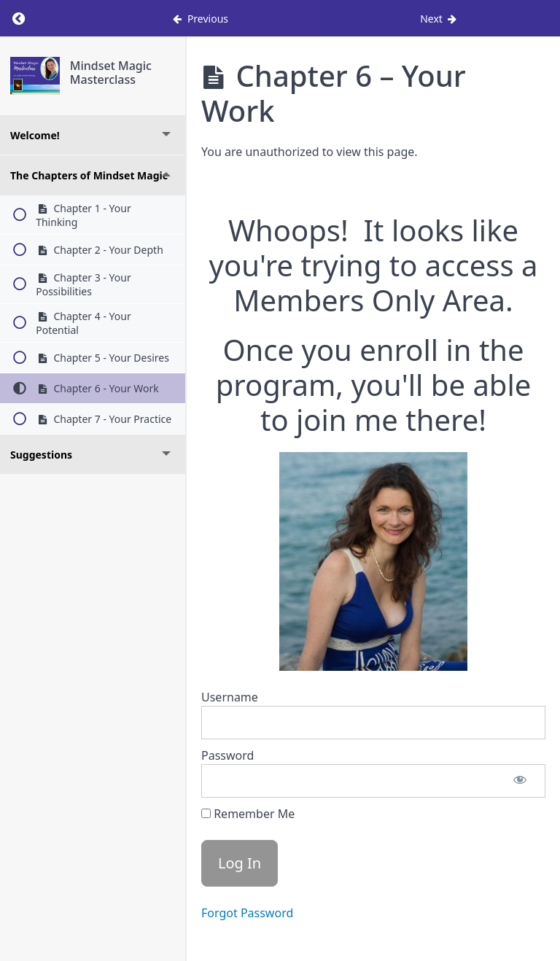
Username (230, 697)
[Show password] (520, 781)
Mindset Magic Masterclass (111, 73)
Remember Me (248, 814)
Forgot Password (247, 913)
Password (227, 755)
